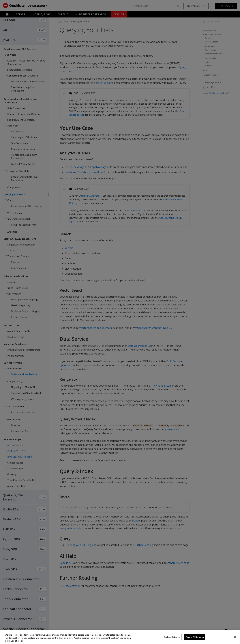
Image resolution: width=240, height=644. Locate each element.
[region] (120, 637)
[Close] (235, 637)
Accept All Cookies (195, 637)
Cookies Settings (172, 637)
